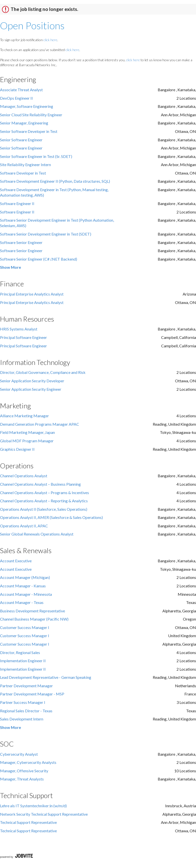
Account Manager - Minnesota (26, 594)
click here (50, 40)
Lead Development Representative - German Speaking (46, 677)
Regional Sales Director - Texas (26, 711)
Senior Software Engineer (21, 140)
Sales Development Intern (22, 719)
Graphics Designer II (17, 449)
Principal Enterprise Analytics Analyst (32, 294)
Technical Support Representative (28, 822)
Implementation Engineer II (23, 661)
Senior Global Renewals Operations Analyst (37, 534)
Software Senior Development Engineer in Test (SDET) (46, 234)
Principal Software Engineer (23, 337)
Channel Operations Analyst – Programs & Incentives (44, 493)
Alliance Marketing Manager (24, 416)
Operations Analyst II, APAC (24, 526)
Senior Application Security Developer (32, 381)
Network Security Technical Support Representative (44, 814)
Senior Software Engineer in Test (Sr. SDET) (36, 156)
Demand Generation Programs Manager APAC (40, 424)
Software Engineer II (17, 203)
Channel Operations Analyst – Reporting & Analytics (44, 501)
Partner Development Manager (26, 686)
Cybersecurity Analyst (19, 754)
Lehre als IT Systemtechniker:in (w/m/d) (33, 806)
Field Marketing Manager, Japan (27, 432)
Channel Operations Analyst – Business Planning (40, 484)
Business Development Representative (33, 611)
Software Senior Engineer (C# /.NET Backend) (39, 259)
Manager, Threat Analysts (22, 779)
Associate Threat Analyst (21, 90)
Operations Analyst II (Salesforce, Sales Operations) (44, 509)
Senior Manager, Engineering (24, 123)
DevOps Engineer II (16, 98)
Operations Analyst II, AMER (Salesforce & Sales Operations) (51, 517)
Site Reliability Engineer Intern (25, 165)
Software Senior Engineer (21, 242)
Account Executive (16, 561)
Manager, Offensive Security (24, 771)
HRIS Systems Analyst (19, 329)
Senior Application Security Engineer (31, 389)
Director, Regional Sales (20, 652)
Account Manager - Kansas (23, 586)
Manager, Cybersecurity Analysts (28, 762)
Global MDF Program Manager (27, 441)
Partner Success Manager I (23, 702)
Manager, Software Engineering (27, 106)
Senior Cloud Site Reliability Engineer (31, 115)
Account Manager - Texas (22, 602)
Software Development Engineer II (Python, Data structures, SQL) (55, 181)
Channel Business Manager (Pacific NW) (34, 619)
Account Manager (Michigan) (25, 577)
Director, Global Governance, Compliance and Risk (43, 372)
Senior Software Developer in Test (29, 131)
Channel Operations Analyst (24, 476)
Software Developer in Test (23, 173)
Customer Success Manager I (25, 627)
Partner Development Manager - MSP (32, 694)
